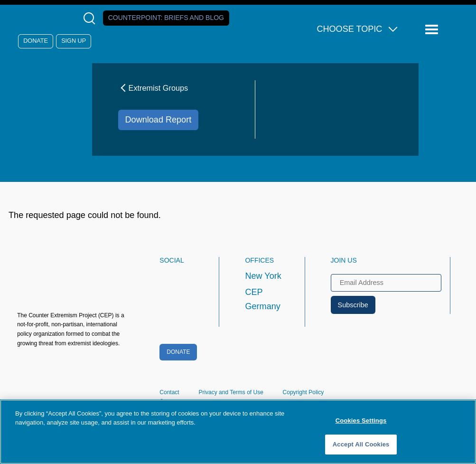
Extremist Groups (153, 88)
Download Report (159, 120)
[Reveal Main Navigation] (433, 30)
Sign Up (74, 41)
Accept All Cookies (361, 444)
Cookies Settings (361, 421)
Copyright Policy (303, 392)
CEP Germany (262, 299)
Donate (36, 41)
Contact (169, 392)
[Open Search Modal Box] (91, 18)
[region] (238, 432)
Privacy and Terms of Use (231, 392)
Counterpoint (166, 18)
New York (263, 276)
